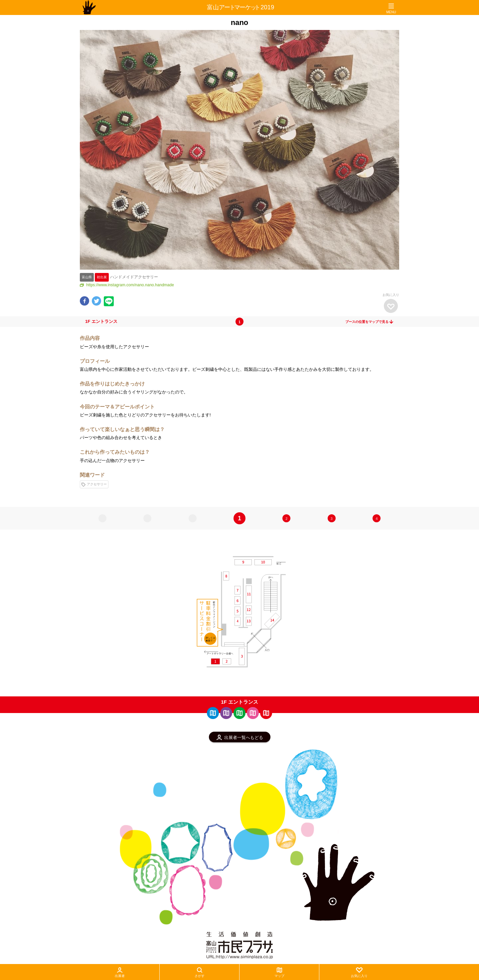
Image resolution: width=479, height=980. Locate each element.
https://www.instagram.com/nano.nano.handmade (127, 285)
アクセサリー (94, 484)
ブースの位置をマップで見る (370, 322)
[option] (239, 150)
